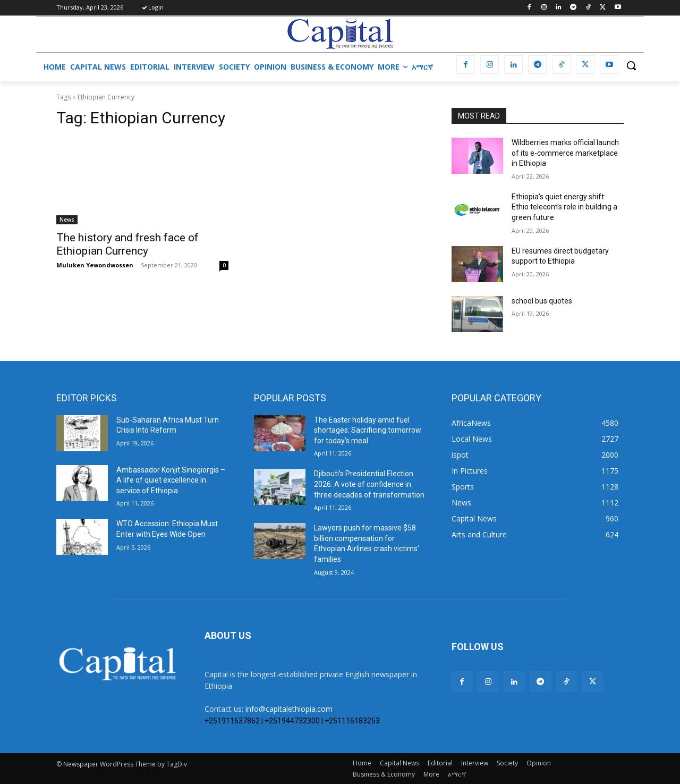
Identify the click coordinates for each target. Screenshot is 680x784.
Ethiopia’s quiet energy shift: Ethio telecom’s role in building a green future (564, 207)
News (67, 220)
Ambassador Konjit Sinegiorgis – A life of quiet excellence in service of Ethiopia (171, 480)
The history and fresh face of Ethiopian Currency (127, 244)
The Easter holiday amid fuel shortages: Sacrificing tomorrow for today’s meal (368, 430)
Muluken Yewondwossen (95, 265)
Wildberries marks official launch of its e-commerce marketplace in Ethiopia (565, 153)
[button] (631, 65)
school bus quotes (542, 301)
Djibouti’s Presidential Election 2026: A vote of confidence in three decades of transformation (369, 484)
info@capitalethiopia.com (289, 709)
